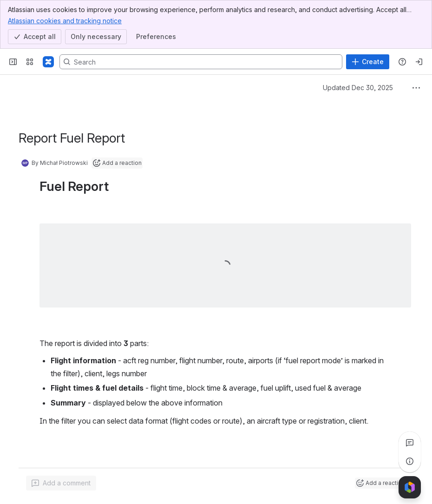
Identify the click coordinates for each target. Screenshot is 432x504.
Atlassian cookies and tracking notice (65, 20)
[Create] (368, 62)
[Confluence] (48, 62)
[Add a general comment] (61, 483)
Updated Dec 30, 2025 (358, 88)
